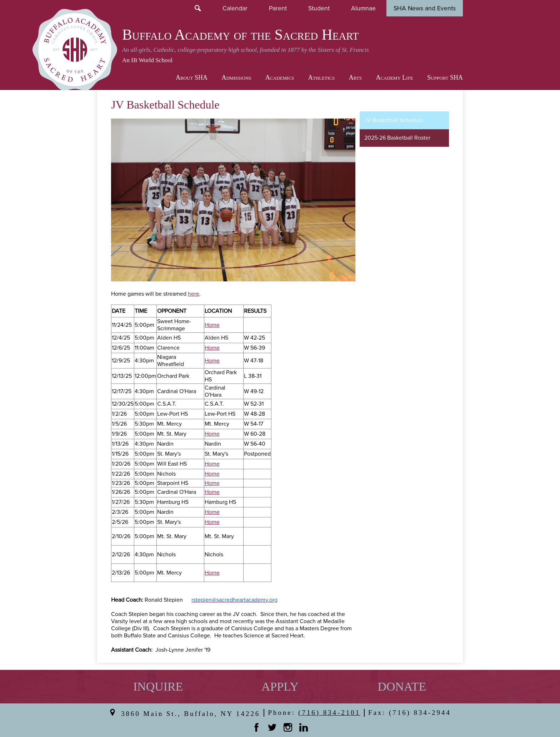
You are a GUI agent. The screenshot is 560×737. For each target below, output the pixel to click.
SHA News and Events (425, 8)
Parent (278, 8)
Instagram (288, 727)
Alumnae (363, 8)
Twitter (272, 727)
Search (198, 8)
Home (212, 325)
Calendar (235, 8)
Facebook (256, 727)
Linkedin (304, 727)
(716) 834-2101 (329, 713)
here (194, 294)
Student (319, 8)
